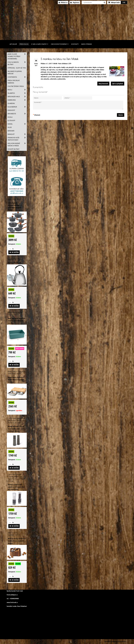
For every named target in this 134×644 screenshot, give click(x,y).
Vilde (10, 127)
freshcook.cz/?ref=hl (17, 154)
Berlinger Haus (17, 97)
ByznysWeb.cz (122, 641)
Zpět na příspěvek (118, 84)
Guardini (11, 103)
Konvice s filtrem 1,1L (14, 259)
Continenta (17, 77)
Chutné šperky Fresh (16, 86)
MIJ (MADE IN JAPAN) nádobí (15, 72)
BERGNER (11, 131)
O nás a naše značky (40, 44)
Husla (10, 117)
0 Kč (124, 2)
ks (11, 249)
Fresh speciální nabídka (14, 82)
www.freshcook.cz (12, 602)
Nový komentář (103, 84)
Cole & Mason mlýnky (17, 63)
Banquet (17, 134)
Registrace (75, 2)
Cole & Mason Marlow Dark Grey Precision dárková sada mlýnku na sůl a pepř (16, 421)
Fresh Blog (24, 44)
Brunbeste (17, 114)
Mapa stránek (87, 44)
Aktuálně (13, 44)
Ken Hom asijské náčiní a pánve (17, 145)
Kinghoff (11, 110)
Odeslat (121, 115)
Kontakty (75, 44)
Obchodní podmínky (60, 44)
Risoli (17, 90)
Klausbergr (17, 107)
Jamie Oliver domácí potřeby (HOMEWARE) (17, 56)
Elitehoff (11, 121)
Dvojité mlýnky (14, 149)
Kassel (17, 124)
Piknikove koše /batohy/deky (17, 139)
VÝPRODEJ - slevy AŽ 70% (17, 68)
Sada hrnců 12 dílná (14, 199)
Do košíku (14, 252)
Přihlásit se (63, 2)
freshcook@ (10, 595)
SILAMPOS (17, 93)
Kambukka (17, 100)
